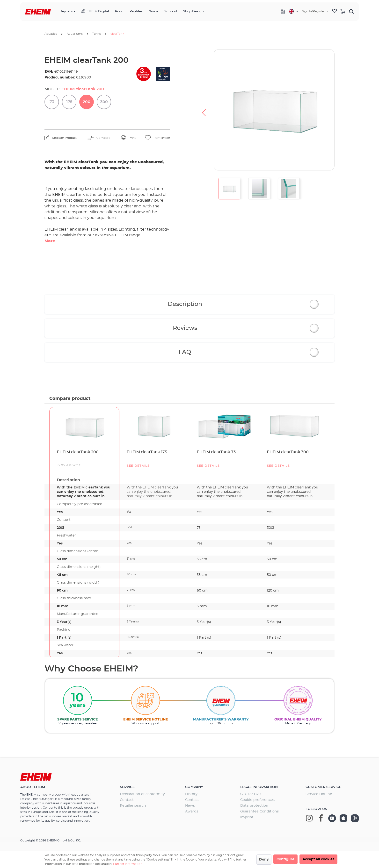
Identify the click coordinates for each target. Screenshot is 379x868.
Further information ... (129, 864)
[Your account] (315, 11)
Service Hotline (319, 794)
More (50, 241)
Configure (285, 859)
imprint (247, 817)
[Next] (344, 110)
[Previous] (204, 110)
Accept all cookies (318, 859)
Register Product (64, 138)
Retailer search (133, 806)
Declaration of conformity (142, 794)
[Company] (283, 12)
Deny (264, 860)
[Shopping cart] (343, 11)
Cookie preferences (257, 800)
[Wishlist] (335, 12)
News (190, 806)
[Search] (351, 11)
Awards (192, 812)
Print (132, 138)
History (191, 794)
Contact (127, 800)
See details (138, 466)
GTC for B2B (251, 794)
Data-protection (254, 806)
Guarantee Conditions (259, 812)
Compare (103, 138)
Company (194, 787)
